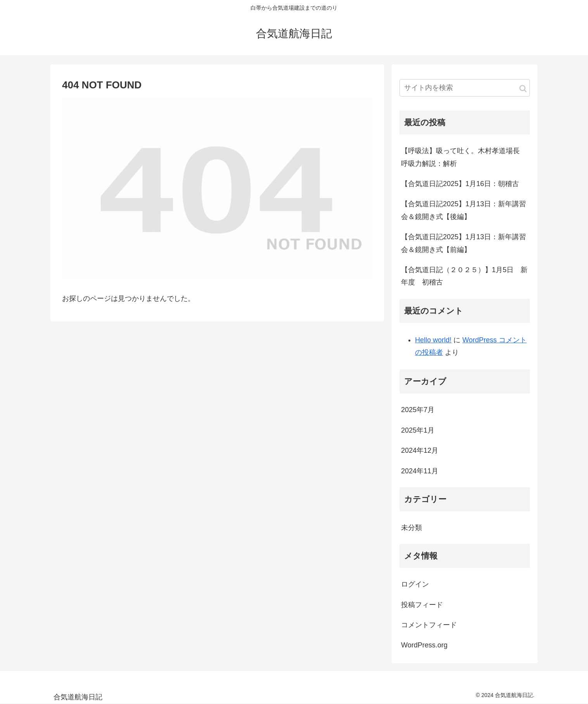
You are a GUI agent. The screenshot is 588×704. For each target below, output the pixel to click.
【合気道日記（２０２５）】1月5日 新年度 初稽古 (464, 276)
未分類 (412, 528)
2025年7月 (418, 410)
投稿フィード (422, 605)
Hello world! (433, 340)
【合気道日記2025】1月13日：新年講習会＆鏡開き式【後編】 (463, 210)
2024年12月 (420, 450)
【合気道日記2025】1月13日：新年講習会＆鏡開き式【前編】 (463, 243)
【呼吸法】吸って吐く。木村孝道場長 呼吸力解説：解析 (464, 157)
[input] (465, 88)
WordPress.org (424, 645)
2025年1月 (418, 430)
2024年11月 (420, 471)
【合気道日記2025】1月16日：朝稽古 (460, 184)
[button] (523, 89)
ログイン (415, 584)
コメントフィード (429, 625)
